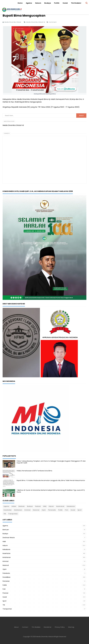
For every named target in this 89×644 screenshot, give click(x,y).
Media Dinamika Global (45, 637)
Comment (53, 22)
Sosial (73, 510)
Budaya (30, 506)
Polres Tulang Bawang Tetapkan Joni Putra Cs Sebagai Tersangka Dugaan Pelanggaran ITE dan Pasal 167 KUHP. (51, 462)
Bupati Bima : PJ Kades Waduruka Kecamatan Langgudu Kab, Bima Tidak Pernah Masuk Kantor (51, 480)
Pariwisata (52, 510)
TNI (5, 514)
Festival (38, 506)
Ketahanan (18, 510)
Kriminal (27, 510)
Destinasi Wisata (9, 538)
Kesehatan (8, 510)
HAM (45, 506)
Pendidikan (7, 577)
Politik (60, 510)
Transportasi (13, 514)
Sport (80, 510)
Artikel (14, 506)
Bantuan (22, 506)
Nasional (36, 510)
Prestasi (5, 593)
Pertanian (6, 581)
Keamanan (60, 506)
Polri (67, 510)
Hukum (51, 506)
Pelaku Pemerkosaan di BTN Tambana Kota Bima (34, 471)
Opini (44, 510)
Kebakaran (71, 506)
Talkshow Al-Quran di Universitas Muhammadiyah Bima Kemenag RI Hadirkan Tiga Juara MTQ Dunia (51, 491)
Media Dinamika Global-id (36, 22)
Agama (6, 506)
